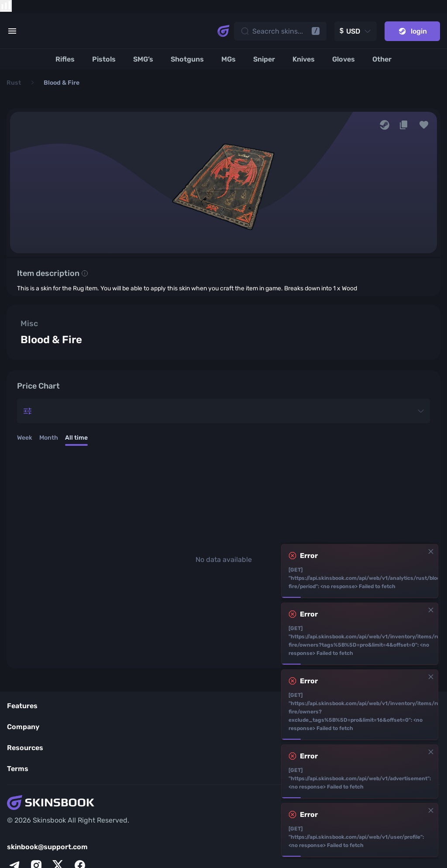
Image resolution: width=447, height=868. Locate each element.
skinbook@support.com (47, 847)
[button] (424, 125)
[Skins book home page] (223, 31)
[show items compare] (6, 6)
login (412, 31)
